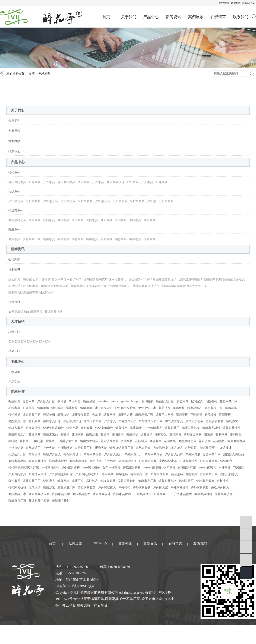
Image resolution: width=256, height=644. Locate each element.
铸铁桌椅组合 (127, 461)
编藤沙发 (121, 428)
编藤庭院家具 (236, 441)
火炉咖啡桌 (161, 448)
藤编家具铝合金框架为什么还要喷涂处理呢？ (100, 286)
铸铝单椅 (49, 415)
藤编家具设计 (61, 501)
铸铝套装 (87, 428)
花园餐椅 (211, 401)
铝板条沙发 (33, 428)
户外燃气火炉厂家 (151, 421)
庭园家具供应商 (234, 454)
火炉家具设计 (208, 448)
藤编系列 (14, 229)
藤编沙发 (92, 434)
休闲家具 (169, 468)
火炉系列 (14, 191)
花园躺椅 (196, 415)
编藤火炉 (63, 415)
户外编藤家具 (153, 428)
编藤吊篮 (89, 401)
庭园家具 (84, 182)
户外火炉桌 (16, 448)
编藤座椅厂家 (144, 415)
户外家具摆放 (93, 454)
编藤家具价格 (167, 481)
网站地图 (236, 3)
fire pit (115, 401)
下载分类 (14, 372)
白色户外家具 (111, 468)
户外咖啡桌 (65, 448)
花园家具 (14, 408)
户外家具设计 (113, 454)
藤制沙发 (236, 434)
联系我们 (241, 17)
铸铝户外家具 (52, 454)
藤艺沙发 (164, 408)
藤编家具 (78, 434)
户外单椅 (29, 408)
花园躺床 (141, 441)
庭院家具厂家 (17, 421)
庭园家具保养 (78, 461)
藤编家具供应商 (39, 501)
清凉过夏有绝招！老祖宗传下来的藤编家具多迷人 (212, 279)
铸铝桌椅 (35, 454)
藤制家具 (221, 434)
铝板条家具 (16, 428)
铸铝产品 (72, 428)
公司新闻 (14, 259)
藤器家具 (35, 434)
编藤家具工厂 (17, 434)
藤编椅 (105, 434)
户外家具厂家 (46, 401)
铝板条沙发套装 (54, 428)
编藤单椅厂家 (89, 408)
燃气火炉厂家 (147, 408)
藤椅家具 (175, 434)
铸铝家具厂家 (32, 415)
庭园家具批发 (38, 461)
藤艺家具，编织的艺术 (23, 279)
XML (253, 3)
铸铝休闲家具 (17, 182)
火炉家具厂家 (84, 448)
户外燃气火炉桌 (125, 408)
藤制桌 (39, 441)
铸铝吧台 (226, 461)
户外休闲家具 (207, 468)
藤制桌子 (51, 441)
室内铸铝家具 (168, 461)
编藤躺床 (136, 428)
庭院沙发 (211, 415)
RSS (246, 3)
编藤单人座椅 (164, 415)
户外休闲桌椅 (152, 468)
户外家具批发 (154, 454)
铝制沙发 (232, 421)
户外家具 (35, 182)
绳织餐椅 (57, 408)
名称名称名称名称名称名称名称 (29, 341)
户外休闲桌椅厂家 (61, 474)
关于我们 (129, 17)
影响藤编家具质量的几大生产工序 (184, 286)
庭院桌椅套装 (187, 441)
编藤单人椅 (125, 415)
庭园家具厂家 (212, 454)
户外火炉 (49, 448)
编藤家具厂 (172, 428)
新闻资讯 (173, 17)
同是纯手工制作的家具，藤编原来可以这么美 (38, 286)
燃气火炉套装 (194, 421)
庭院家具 (197, 401)
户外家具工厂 (133, 454)
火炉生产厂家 (17, 454)
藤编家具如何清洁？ (146, 286)
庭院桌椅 (127, 441)
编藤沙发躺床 (89, 441)
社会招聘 (14, 351)
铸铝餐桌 (14, 415)
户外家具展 (193, 454)
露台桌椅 (177, 474)
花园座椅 (182, 415)
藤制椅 (13, 441)
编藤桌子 (147, 434)
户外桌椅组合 (160, 474)
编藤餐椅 (72, 408)
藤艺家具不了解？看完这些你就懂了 (153, 279)
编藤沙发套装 (81, 415)
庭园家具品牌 (17, 461)
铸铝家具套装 (87, 487)
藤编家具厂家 (17, 501)
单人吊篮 (75, 401)
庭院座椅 (225, 415)
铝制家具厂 (186, 481)
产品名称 (14, 382)
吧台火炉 (101, 448)
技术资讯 (14, 302)
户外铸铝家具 (148, 461)
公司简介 (14, 121)
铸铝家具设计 (72, 454)
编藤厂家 (78, 481)
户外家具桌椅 (71, 468)
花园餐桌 (170, 441)
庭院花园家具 (229, 474)
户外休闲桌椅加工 (87, 474)
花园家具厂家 (228, 401)
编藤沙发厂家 (69, 441)
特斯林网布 (195, 408)
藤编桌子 (118, 434)
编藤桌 (208, 434)
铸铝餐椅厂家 (214, 408)
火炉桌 (152, 201)
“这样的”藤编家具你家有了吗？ (61, 279)
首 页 (32, 74)
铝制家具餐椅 (205, 481)
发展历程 (14, 131)
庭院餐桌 (156, 441)
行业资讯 (14, 270)
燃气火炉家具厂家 (121, 448)
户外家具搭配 (209, 461)
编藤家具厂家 (32, 239)
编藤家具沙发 (231, 428)
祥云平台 (69, 605)
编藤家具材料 (211, 428)
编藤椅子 (132, 434)
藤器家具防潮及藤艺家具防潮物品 (31, 293)
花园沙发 (205, 441)
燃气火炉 (106, 408)
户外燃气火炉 (127, 421)
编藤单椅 (43, 408)
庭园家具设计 (115, 182)
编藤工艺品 (51, 434)
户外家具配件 (50, 468)
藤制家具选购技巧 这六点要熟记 (105, 279)
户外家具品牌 (174, 454)
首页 (106, 17)
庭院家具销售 (127, 481)
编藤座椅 (109, 415)
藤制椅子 (26, 441)
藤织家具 (35, 421)
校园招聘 (14, 332)
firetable (103, 401)
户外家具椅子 (91, 468)
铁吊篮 (62, 401)
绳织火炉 (176, 448)
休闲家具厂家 (187, 468)
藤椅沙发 (161, 434)
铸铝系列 (14, 172)
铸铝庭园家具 (66, 182)
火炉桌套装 (16, 201)
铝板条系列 (16, 210)
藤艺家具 (182, 401)
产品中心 (151, 17)
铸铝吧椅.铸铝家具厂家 (24, 468)
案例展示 (196, 17)
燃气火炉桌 (143, 448)
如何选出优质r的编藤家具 (25, 312)
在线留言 (218, 17)
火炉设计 (225, 448)
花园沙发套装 (109, 441)
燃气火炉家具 (174, 421)
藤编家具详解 (54, 312)
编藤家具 (49, 239)
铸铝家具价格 (132, 468)
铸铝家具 (231, 408)
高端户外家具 (220, 487)
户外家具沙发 (188, 461)
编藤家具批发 (191, 428)
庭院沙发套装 (215, 421)
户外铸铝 (124, 487)
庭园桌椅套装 (17, 220)
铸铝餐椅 (179, 408)
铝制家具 (49, 481)
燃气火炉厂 (33, 448)
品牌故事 (75, 544)
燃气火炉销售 (93, 421)
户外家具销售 (200, 487)
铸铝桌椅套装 (104, 428)
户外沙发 (110, 461)
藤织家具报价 (72, 421)
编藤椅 (65, 434)
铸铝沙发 (96, 461)
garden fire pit (130, 401)
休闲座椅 (148, 401)
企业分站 (224, 3)
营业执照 (14, 141)
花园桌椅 (219, 441)
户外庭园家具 (193, 434)
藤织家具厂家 (52, 421)
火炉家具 (191, 448)
